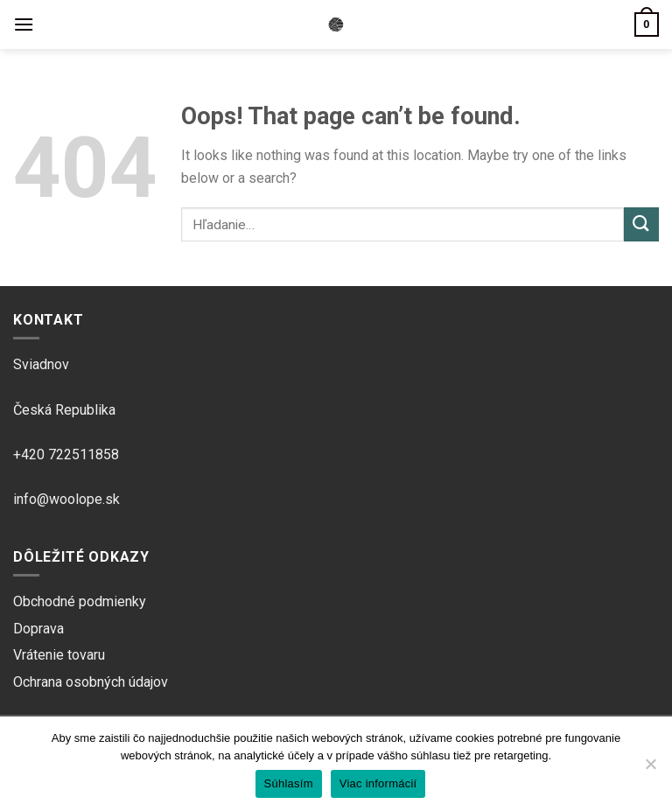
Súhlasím (289, 783)
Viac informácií (378, 783)
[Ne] (650, 769)
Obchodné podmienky (80, 601)
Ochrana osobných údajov (91, 682)
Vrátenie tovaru (59, 655)
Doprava (38, 629)
